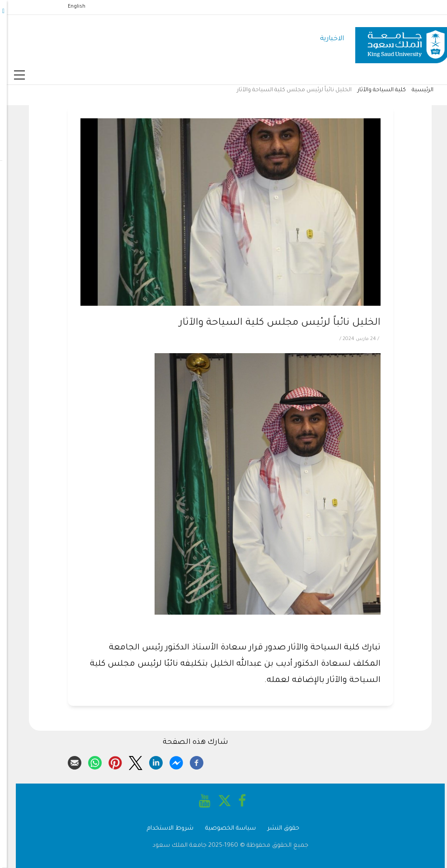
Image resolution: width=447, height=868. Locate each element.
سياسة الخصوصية (224, 828)
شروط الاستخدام (163, 828)
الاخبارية (325, 39)
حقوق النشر (277, 828)
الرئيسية (416, 90)
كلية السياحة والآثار (375, 90)
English (70, 7)
